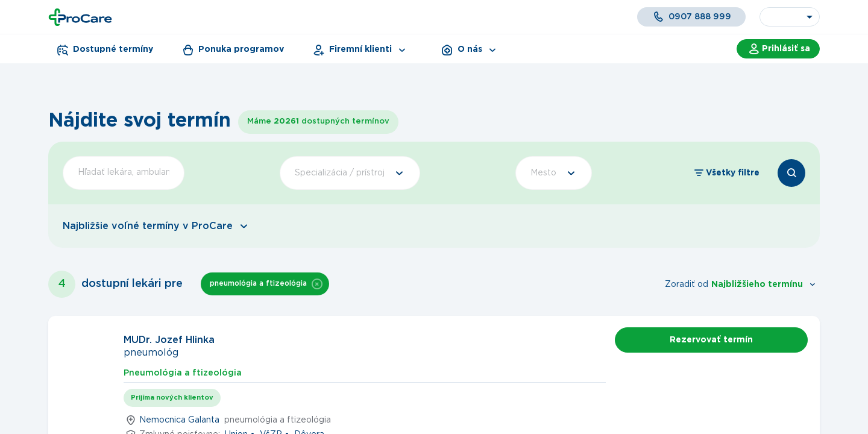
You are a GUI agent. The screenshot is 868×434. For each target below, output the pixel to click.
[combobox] (790, 17)
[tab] (183, 371)
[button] (317, 284)
